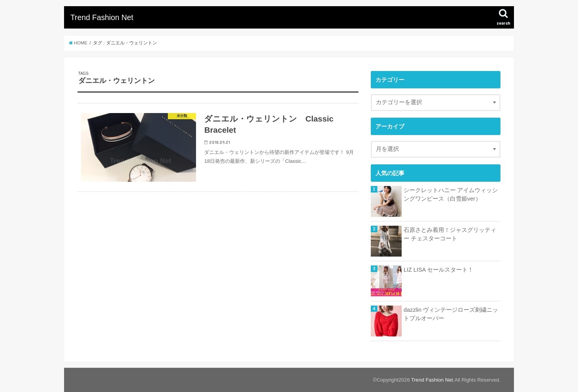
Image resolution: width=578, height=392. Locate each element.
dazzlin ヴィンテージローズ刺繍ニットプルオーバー (451, 314)
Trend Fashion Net (102, 17)
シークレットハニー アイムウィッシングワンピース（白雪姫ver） (451, 194)
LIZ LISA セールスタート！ (439, 270)
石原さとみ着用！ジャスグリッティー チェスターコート (450, 234)
